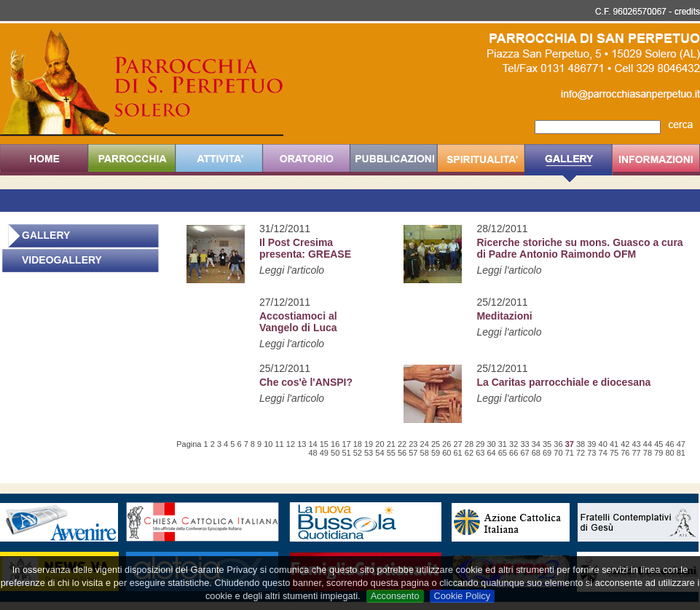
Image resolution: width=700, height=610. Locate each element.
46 (669, 444)
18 (358, 444)
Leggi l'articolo (292, 270)
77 (637, 453)
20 (380, 444)
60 (447, 453)
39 (591, 444)
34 (536, 444)
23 (413, 444)
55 (391, 453)
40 (603, 444)
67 (524, 453)
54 (380, 453)
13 (302, 444)
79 (658, 453)
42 (625, 444)
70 (558, 453)
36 (558, 444)
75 (614, 453)
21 (391, 444)
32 (514, 444)
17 (346, 444)
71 (570, 453)
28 (469, 444)
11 (280, 444)
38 (581, 444)
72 (581, 453)
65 (503, 453)
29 (480, 444)
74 (603, 453)
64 (491, 453)
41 (614, 444)
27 (458, 444)
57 (413, 453)
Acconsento (395, 596)
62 (469, 453)
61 (458, 453)
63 (480, 453)
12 (291, 444)
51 (346, 453)
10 (268, 444)
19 (369, 444)
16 (335, 444)
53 (369, 453)
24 (425, 444)
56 (402, 453)
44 (648, 444)
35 (547, 444)
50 (335, 453)
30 (491, 444)
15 (324, 444)
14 (312, 444)
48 (312, 453)
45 (658, 444)
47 (681, 444)
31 (503, 444)
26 (447, 444)
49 (324, 453)
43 (637, 444)
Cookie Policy (463, 596)
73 (591, 453)
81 (681, 453)
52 (358, 453)
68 (536, 453)
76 (625, 453)
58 (425, 453)
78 (648, 453)
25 (436, 444)
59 (436, 453)
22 (402, 444)
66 (514, 453)
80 (669, 453)
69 (547, 453)
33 (524, 444)
